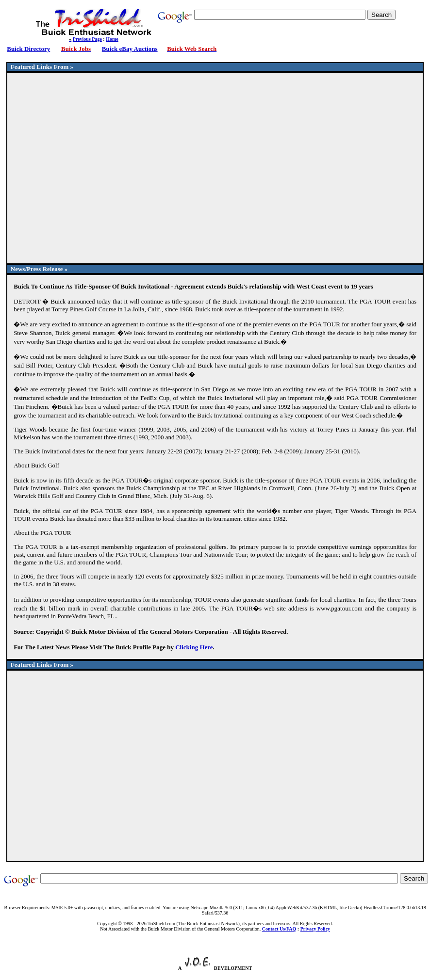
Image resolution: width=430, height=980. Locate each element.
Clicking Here (194, 647)
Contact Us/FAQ (279, 929)
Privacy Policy (315, 929)
